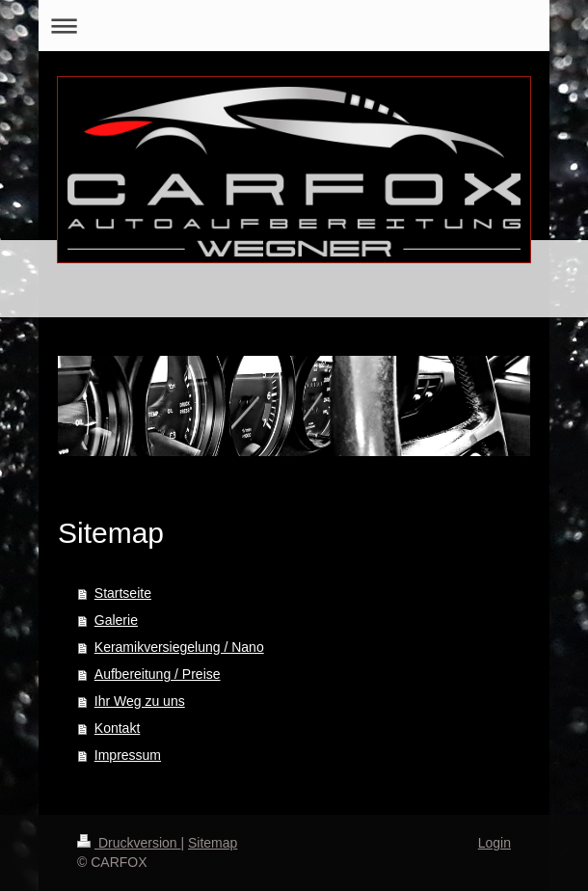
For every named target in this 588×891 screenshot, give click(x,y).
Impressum (128, 755)
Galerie (116, 620)
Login (494, 843)
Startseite (123, 593)
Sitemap (213, 843)
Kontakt (117, 728)
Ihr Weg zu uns (140, 701)
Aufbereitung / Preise (158, 674)
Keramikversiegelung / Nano (179, 647)
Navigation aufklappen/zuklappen (294, 26)
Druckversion (129, 843)
